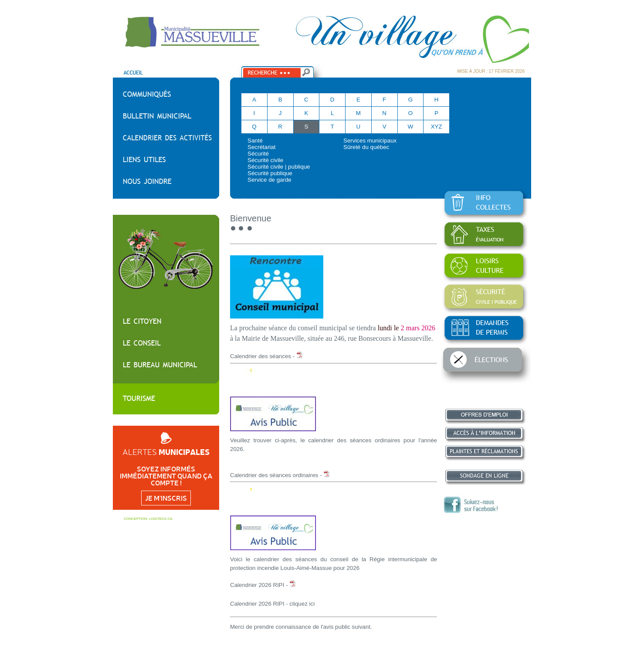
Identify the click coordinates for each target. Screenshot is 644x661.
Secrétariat (261, 147)
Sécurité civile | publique (279, 167)
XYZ (437, 127)
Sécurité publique (270, 173)
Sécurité (258, 154)
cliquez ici (302, 604)
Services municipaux (370, 141)
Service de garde (269, 180)
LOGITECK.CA (161, 519)
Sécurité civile (265, 160)
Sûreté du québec (366, 147)
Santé (255, 141)
